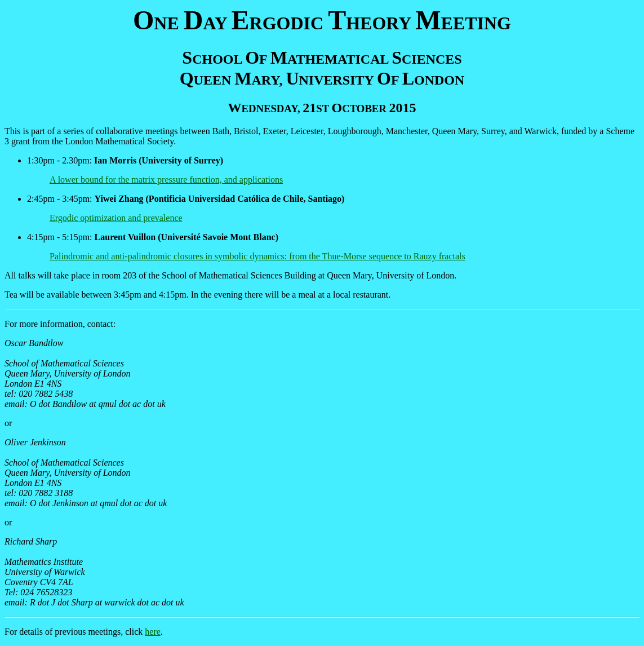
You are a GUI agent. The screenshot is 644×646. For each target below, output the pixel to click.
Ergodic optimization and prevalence (116, 218)
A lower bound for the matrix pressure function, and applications (166, 180)
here (153, 632)
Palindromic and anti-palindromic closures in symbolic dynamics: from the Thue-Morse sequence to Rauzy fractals (257, 256)
